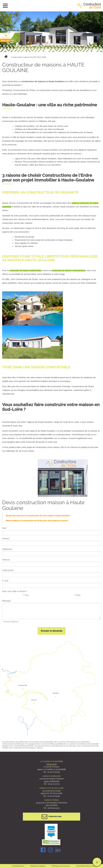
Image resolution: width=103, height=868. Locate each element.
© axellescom (18, 866)
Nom (5, 528)
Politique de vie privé (61, 866)
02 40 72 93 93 (54, 772)
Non (77, 595)
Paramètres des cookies (86, 866)
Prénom (6, 538)
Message (7, 601)
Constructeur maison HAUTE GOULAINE (29, 57)
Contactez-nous (51, 817)
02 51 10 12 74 (54, 784)
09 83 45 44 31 (53, 808)
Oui (26, 595)
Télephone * (8, 549)
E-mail (6, 581)
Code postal (8, 570)
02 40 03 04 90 (54, 796)
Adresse (6, 560)
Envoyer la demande (52, 631)
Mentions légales (38, 866)
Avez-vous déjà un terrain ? (15, 591)
